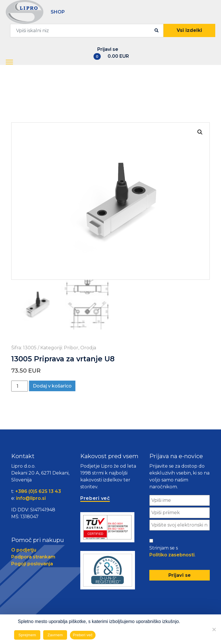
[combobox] (87, 31)
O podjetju (24, 550)
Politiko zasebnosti (172, 555)
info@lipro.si (31, 498)
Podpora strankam (33, 557)
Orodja (88, 348)
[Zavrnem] (214, 629)
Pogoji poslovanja (32, 564)
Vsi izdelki (189, 30)
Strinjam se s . (172, 552)
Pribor (71, 348)
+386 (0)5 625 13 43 (38, 491)
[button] (15, 62)
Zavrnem (55, 635)
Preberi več (83, 635)
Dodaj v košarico (52, 386)
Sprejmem (27, 635)
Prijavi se (108, 49)
